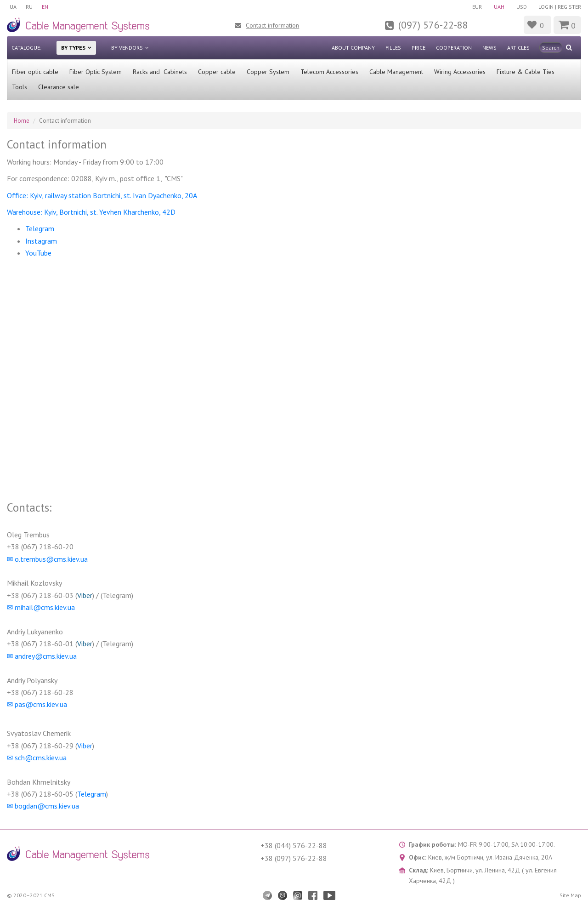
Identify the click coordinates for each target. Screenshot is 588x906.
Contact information (272, 25)
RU (29, 7)
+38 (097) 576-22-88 (294, 858)
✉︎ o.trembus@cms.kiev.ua (47, 559)
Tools (20, 87)
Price (418, 48)
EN (45, 7)
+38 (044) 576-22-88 (294, 845)
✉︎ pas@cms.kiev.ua (37, 704)
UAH (499, 7)
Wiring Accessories (460, 72)
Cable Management (396, 72)
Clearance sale (59, 87)
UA (13, 7)
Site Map (570, 895)
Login (546, 7)
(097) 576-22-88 (433, 25)
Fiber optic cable (35, 72)
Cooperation (454, 48)
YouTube (38, 253)
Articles (518, 48)
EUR (477, 7)
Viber (85, 595)
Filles (393, 48)
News (489, 48)
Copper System (268, 72)
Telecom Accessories (329, 72)
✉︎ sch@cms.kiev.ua (37, 758)
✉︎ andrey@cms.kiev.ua (42, 656)
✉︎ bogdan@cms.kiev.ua (43, 806)
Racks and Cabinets (160, 72)
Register (569, 7)
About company (353, 48)
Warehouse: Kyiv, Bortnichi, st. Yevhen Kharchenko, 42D (92, 212)
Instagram (41, 241)
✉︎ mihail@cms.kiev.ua (41, 607)
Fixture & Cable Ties (526, 72)
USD (522, 7)
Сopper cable (217, 72)
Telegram (41, 228)
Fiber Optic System (96, 72)
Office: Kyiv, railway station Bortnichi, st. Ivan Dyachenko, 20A (102, 195)
